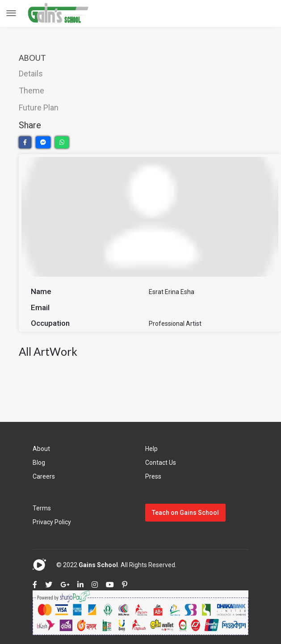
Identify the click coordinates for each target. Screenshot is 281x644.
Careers (44, 476)
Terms (42, 508)
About (41, 449)
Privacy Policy (52, 522)
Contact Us (161, 463)
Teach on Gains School (185, 513)
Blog (39, 463)
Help (151, 449)
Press (153, 476)
